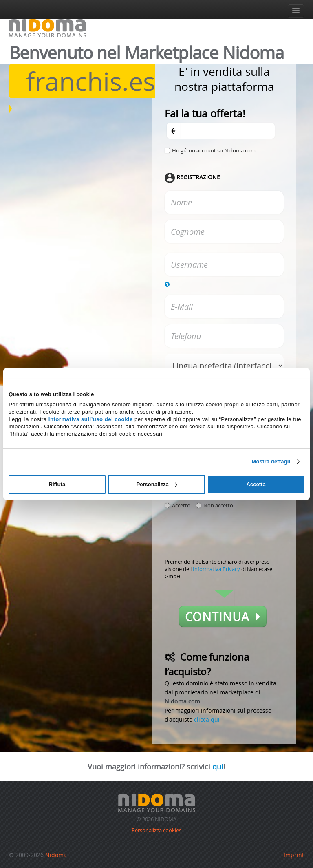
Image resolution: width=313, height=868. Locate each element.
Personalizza (156, 484)
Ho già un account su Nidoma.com (214, 150)
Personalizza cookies (156, 830)
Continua (223, 617)
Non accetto (215, 505)
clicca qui (207, 719)
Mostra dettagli (271, 462)
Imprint (294, 855)
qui (218, 767)
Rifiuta (57, 484)
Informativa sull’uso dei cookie (91, 419)
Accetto (177, 505)
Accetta (256, 484)
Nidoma (56, 855)
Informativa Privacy (216, 569)
